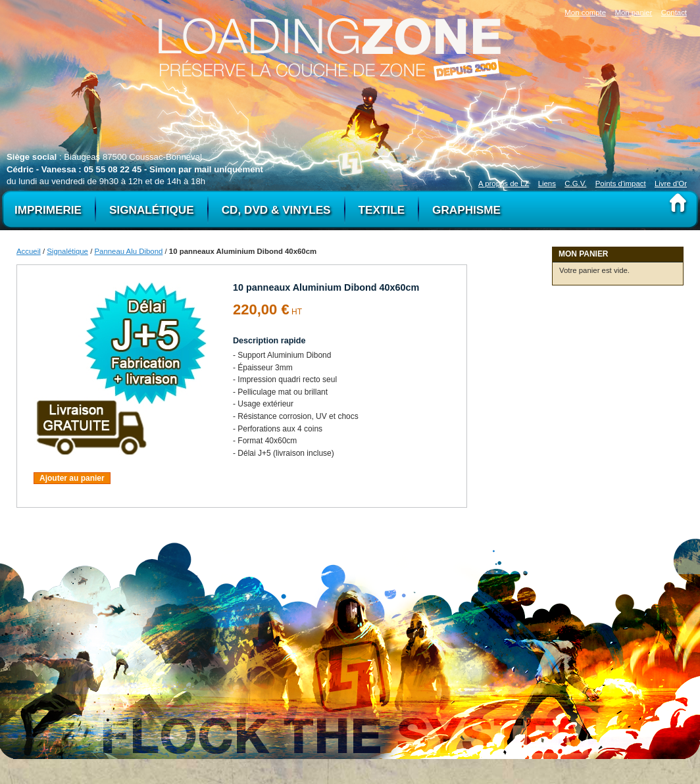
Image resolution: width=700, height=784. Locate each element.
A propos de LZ (504, 184)
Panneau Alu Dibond (128, 251)
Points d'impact (621, 184)
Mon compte (585, 12)
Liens (547, 184)
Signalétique (67, 251)
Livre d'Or (671, 184)
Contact (674, 12)
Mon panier (633, 12)
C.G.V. (575, 184)
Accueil (29, 251)
